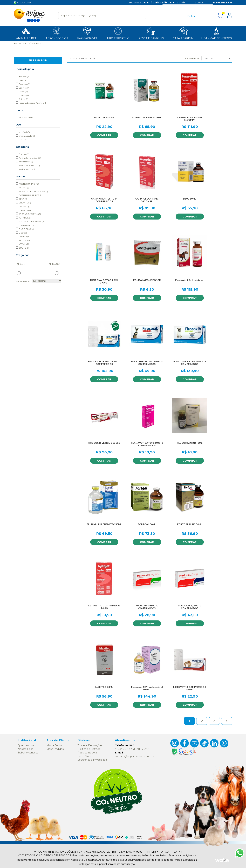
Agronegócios (57, 33)
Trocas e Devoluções (90, 745)
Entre (191, 16)
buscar (142, 15)
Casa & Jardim (183, 33)
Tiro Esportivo (118, 33)
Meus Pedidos (223, 3)
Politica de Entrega (89, 749)
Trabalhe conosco (28, 753)
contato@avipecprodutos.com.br (135, 756)
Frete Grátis (84, 756)
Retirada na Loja (87, 753)
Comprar (104, 135)
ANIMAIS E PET (26, 33)
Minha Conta (54, 745)
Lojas (199, 3)
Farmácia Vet (87, 33)
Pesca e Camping (151, 33)
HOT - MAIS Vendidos (217, 33)
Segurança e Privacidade (92, 760)
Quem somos (26, 745)
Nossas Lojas (25, 749)
